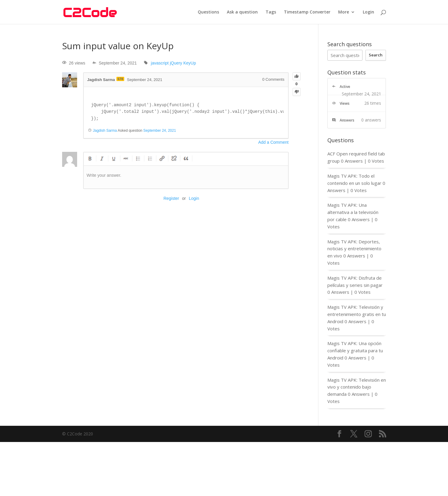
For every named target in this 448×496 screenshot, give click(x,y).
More (344, 12)
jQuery (176, 63)
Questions (208, 12)
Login (368, 12)
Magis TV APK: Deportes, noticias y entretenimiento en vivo (354, 249)
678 (120, 79)
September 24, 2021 (160, 131)
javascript (160, 63)
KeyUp (190, 63)
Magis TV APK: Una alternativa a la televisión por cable (353, 212)
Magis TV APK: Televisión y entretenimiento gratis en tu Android (357, 314)
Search (376, 55)
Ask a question (242, 12)
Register (171, 198)
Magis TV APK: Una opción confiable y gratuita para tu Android (355, 350)
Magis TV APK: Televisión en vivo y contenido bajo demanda (357, 387)
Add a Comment (273, 142)
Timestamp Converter (307, 12)
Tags (271, 12)
